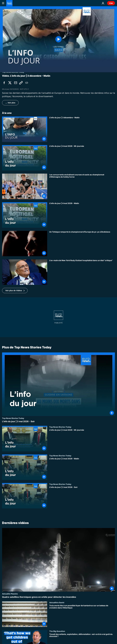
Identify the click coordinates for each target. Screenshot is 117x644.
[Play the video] (58, 39)
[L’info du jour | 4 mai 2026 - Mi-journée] (82, 158)
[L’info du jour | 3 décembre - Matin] (82, 129)
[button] (15, 291)
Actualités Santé (57, 602)
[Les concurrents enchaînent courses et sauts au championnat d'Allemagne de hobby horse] (82, 186)
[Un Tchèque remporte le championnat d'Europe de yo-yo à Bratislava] (82, 244)
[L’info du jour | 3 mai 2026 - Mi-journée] (82, 440)
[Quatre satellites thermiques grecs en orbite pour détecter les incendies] (58, 597)
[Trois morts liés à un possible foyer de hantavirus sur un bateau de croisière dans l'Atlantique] (82, 616)
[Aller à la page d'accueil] (9, 3)
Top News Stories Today (13, 418)
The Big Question (57, 631)
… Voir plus (10, 103)
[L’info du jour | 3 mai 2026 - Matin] (82, 469)
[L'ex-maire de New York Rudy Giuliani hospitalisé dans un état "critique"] (82, 272)
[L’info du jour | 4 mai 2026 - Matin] (82, 215)
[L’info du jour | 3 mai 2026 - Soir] (58, 422)
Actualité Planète (10, 594)
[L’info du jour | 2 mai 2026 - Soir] (82, 497)
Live (111, 3)
